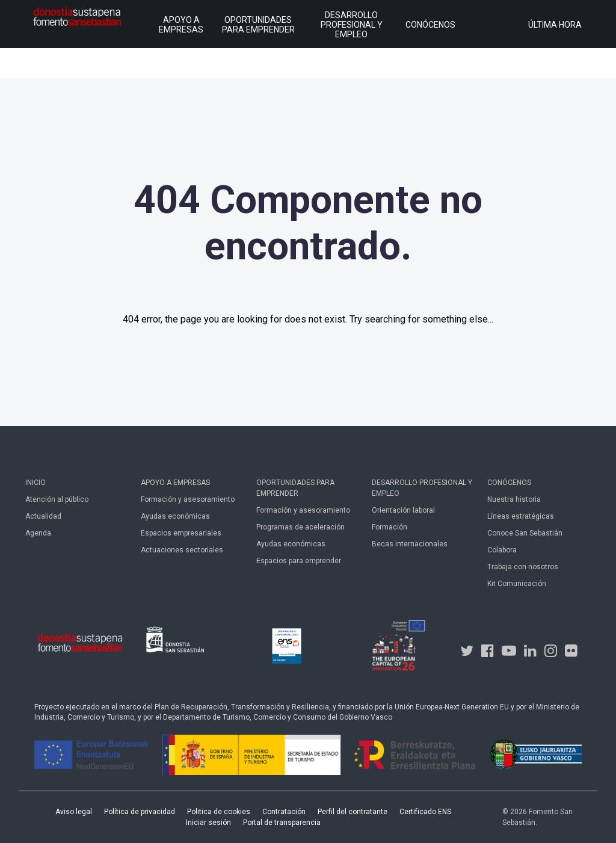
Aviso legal (74, 812)
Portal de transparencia (282, 823)
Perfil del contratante (353, 812)
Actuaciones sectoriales (182, 550)
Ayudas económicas (175, 516)
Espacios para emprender (299, 561)
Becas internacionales (410, 544)
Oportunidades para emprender (295, 488)
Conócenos (509, 483)
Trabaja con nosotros (523, 567)
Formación (390, 527)
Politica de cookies (219, 812)
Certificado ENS (425, 812)
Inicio (35, 483)
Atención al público (57, 499)
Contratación (284, 812)
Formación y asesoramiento (188, 499)
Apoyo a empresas (175, 483)
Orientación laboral (403, 510)
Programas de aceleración (300, 527)
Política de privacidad (140, 812)
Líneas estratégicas (521, 516)
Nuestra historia (514, 499)
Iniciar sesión (208, 823)
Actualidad (43, 516)
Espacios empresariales (181, 533)
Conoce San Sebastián (525, 533)
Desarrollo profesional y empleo (422, 488)
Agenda (38, 533)
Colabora (502, 550)
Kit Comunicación (517, 584)
